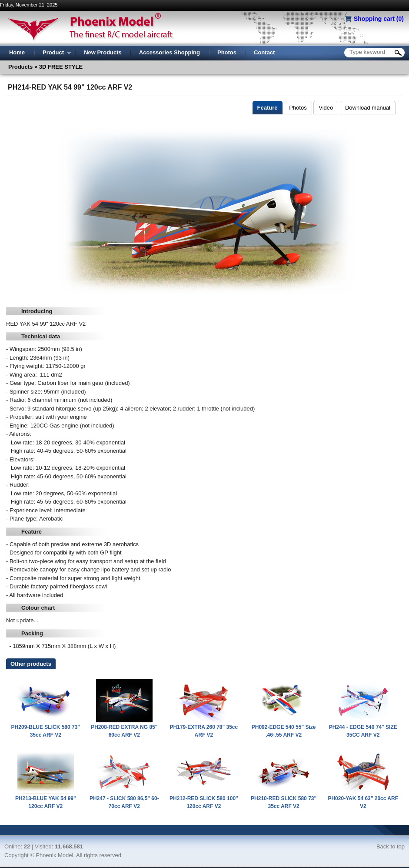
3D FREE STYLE (60, 67)
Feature (268, 108)
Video (326, 108)
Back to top (391, 846)
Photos (298, 108)
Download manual (368, 108)
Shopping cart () (379, 19)
